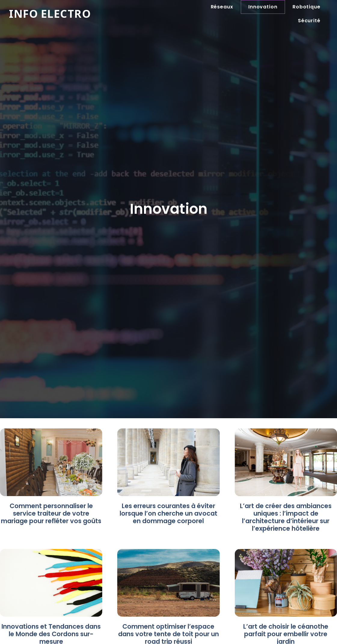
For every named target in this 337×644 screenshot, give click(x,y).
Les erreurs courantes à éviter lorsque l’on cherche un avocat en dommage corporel (168, 513)
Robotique (306, 7)
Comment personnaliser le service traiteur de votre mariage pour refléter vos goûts (51, 513)
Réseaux (222, 7)
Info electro (50, 14)
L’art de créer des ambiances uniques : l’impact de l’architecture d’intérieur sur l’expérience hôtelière (286, 517)
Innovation (263, 7)
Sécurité (309, 21)
